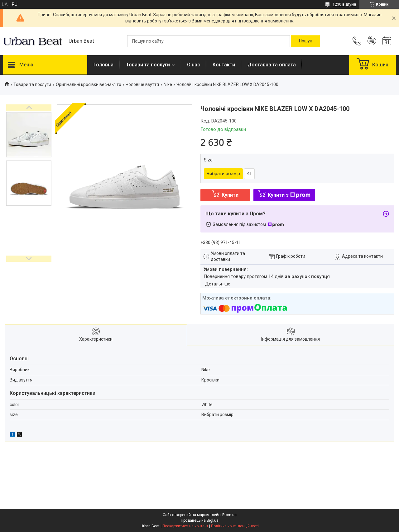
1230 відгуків (344, 4)
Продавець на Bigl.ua (200, 520)
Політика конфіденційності (235, 526)
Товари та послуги (148, 65)
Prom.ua (229, 515)
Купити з (289, 195)
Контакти (224, 65)
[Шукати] (305, 41)
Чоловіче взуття (142, 84)
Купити (230, 195)
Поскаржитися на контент (185, 526)
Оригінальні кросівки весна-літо (89, 84)
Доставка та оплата (272, 65)
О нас (194, 65)
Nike (168, 84)
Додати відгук (372, 41)
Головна (103, 65)
